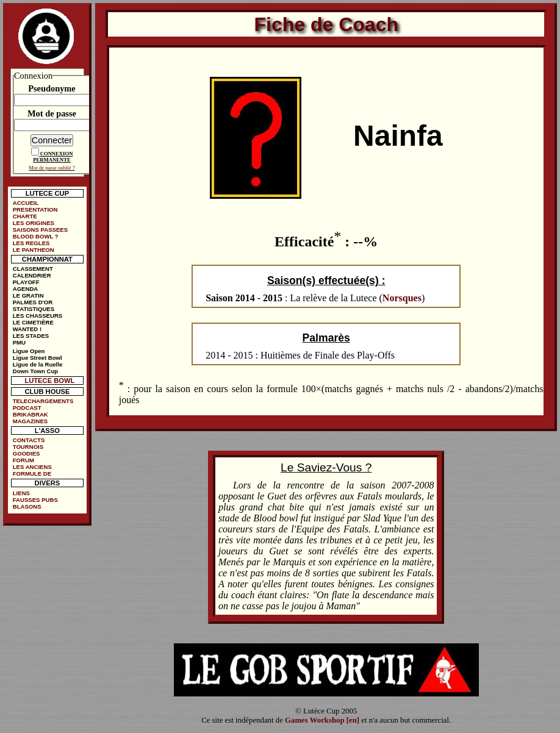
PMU (19, 342)
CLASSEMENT (33, 269)
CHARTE (25, 216)
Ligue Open (29, 351)
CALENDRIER (32, 275)
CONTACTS (29, 440)
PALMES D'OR (33, 302)
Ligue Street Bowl (38, 358)
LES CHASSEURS (38, 316)
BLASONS (27, 506)
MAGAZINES (31, 421)
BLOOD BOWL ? (36, 236)
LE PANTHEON (34, 250)
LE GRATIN (28, 295)
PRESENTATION (35, 209)
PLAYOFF (26, 282)
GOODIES (27, 453)
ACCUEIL (26, 203)
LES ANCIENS (32, 467)
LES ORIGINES (34, 223)
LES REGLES (31, 243)
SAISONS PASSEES (40, 230)
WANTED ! (27, 329)
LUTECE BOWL (49, 381)
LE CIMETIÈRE (33, 322)
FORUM (23, 460)
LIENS (21, 493)
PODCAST (27, 408)
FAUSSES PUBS (35, 500)
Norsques (402, 298)
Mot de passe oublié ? (52, 168)
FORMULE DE (32, 474)
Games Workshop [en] (322, 720)
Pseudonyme (52, 88)
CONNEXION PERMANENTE (53, 157)
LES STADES (31, 336)
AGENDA (26, 289)
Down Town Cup (35, 371)
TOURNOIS (28, 447)
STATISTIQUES (34, 309)
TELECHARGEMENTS (43, 401)
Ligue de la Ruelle (38, 364)
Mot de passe (52, 113)
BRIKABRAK (31, 414)
